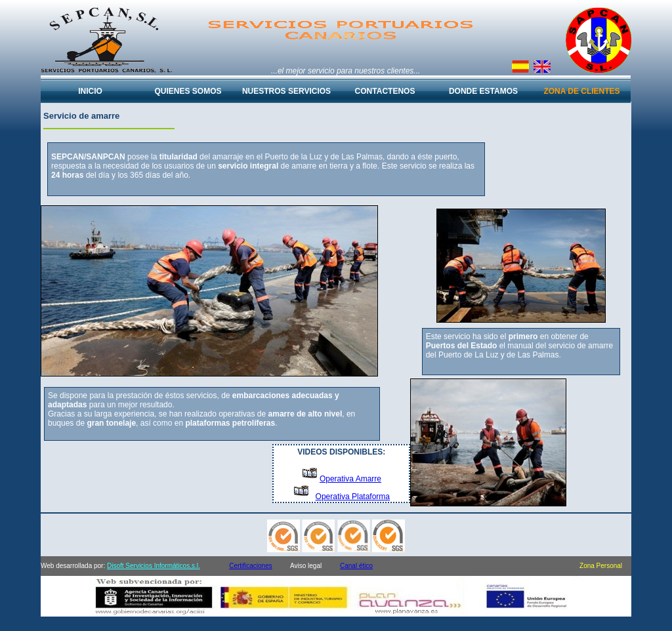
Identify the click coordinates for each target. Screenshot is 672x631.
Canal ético (356, 566)
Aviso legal (306, 566)
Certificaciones (251, 566)
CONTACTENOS (385, 91)
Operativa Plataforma (353, 497)
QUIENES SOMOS (188, 91)
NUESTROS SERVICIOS (286, 91)
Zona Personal (601, 566)
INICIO (90, 91)
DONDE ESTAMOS (483, 91)
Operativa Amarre (350, 479)
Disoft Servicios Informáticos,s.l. (154, 566)
